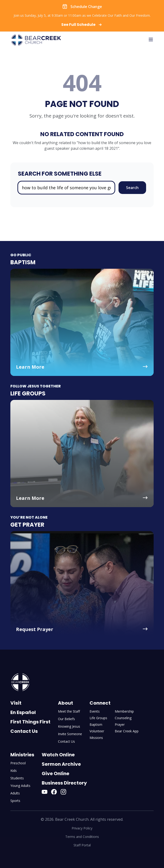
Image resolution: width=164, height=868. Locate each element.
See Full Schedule (82, 25)
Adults (15, 793)
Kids (14, 771)
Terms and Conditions (82, 837)
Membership (124, 711)
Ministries (22, 755)
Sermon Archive (61, 764)
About (66, 703)
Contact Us (24, 731)
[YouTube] (45, 792)
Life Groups (98, 718)
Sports (15, 801)
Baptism (96, 724)
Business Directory (64, 783)
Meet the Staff (69, 711)
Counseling (123, 718)
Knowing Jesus (69, 726)
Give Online (55, 773)
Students (17, 778)
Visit (16, 703)
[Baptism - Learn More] (82, 322)
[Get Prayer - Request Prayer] (82, 585)
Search (132, 188)
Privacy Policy (82, 828)
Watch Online (58, 755)
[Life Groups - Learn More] (82, 454)
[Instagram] (63, 792)
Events (95, 711)
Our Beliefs (66, 719)
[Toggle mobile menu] (151, 39)
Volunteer (97, 731)
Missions (96, 738)
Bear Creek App (127, 731)
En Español (23, 712)
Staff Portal (82, 845)
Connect (100, 703)
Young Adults (20, 786)
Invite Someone (70, 734)
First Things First (30, 722)
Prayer (120, 724)
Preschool (18, 763)
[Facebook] (54, 792)
